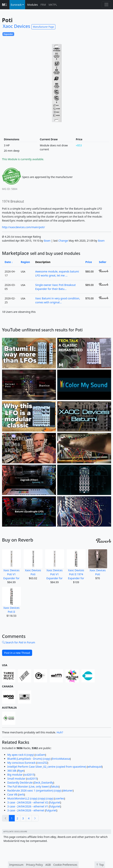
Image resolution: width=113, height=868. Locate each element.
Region (25, 262)
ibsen (47, 241)
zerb (21, 794)
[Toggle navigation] (106, 5)
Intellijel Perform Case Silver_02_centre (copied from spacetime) (47, 767)
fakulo (55, 786)
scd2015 (29, 775)
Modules (33, 5)
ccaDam (40, 755)
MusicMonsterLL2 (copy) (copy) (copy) (30, 798)
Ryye (21, 771)
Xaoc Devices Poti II (12, 600)
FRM (43, 5)
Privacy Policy (34, 865)
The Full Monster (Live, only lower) (28, 786)
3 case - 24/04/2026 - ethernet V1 (28, 806)
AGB (48, 865)
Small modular (16, 779)
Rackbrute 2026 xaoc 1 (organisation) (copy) (34, 790)
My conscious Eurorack (22, 763)
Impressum (16, 865)
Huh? (60, 732)
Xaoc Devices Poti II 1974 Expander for (76, 565)
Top (100, 865)
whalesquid (95, 767)
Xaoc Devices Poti (33, 563)
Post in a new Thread (17, 653)
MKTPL (53, 5)
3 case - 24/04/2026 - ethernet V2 (28, 802)
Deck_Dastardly (44, 783)
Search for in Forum (19, 642)
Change (63, 241)
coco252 (42, 763)
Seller (103, 262)
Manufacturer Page (43, 27)
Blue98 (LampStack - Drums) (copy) (29, 759)
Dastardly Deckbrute (20, 783)
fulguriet (55, 802)
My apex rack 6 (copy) (21, 755)
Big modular (15, 775)
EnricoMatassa (61, 759)
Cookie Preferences (65, 865)
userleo (60, 798)
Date (8, 262)
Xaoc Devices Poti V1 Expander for (12, 565)
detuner (68, 790)
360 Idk (12, 771)
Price (89, 262)
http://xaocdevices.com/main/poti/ (24, 227)
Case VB (12, 794)
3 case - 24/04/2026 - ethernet (26, 810)
